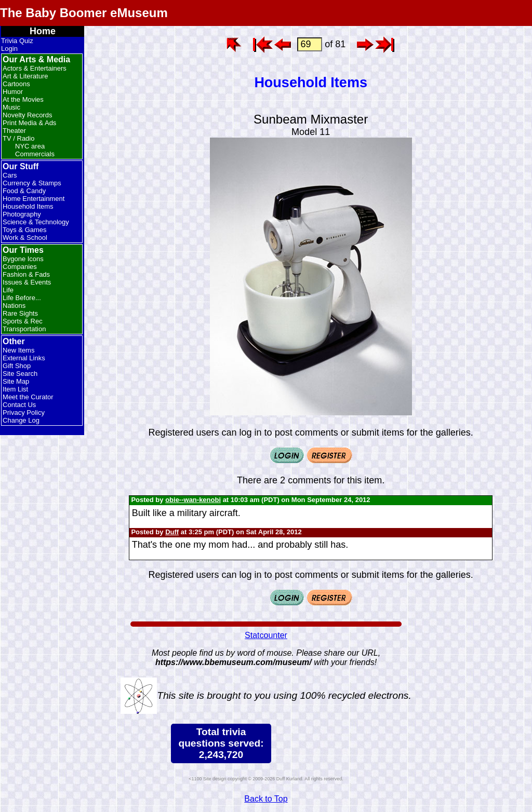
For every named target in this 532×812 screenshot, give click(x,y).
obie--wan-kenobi (193, 500)
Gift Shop (17, 366)
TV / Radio (18, 138)
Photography (22, 214)
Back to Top (266, 799)
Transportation (24, 329)
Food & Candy (24, 191)
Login (9, 49)
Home (43, 31)
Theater (14, 131)
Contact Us (19, 405)
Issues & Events (27, 282)
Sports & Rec (23, 321)
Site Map (16, 381)
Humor (13, 92)
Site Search (20, 374)
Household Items (28, 206)
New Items (18, 350)
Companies (20, 267)
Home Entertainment (34, 199)
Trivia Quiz (17, 41)
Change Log (21, 420)
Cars (10, 175)
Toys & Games (25, 230)
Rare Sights (20, 313)
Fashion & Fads (26, 274)
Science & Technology (36, 222)
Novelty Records (27, 115)
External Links (24, 358)
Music (11, 107)
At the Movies (23, 99)
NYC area (30, 146)
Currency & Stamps (32, 183)
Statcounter (266, 635)
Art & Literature (25, 76)
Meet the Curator (28, 397)
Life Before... (22, 298)
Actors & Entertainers (35, 68)
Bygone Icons (23, 259)
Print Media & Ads (29, 123)
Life (8, 290)
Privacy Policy (24, 412)
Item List (15, 389)
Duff (172, 532)
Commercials (35, 154)
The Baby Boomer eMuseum (84, 13)
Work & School (25, 238)
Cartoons (16, 84)
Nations (14, 306)
